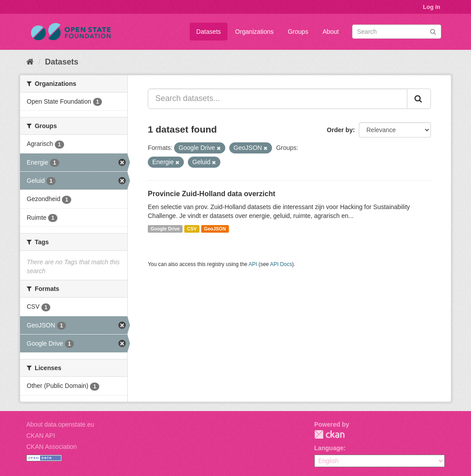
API (253, 264)
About (331, 32)
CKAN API (41, 436)
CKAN (329, 434)
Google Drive (165, 229)
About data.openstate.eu (60, 424)
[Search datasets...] (278, 99)
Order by (340, 130)
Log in (432, 7)
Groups (298, 32)
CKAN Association (52, 447)
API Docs (281, 264)
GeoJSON (215, 229)
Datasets (209, 32)
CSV (192, 229)
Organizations (254, 32)
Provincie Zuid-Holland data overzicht (211, 194)
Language (329, 448)
